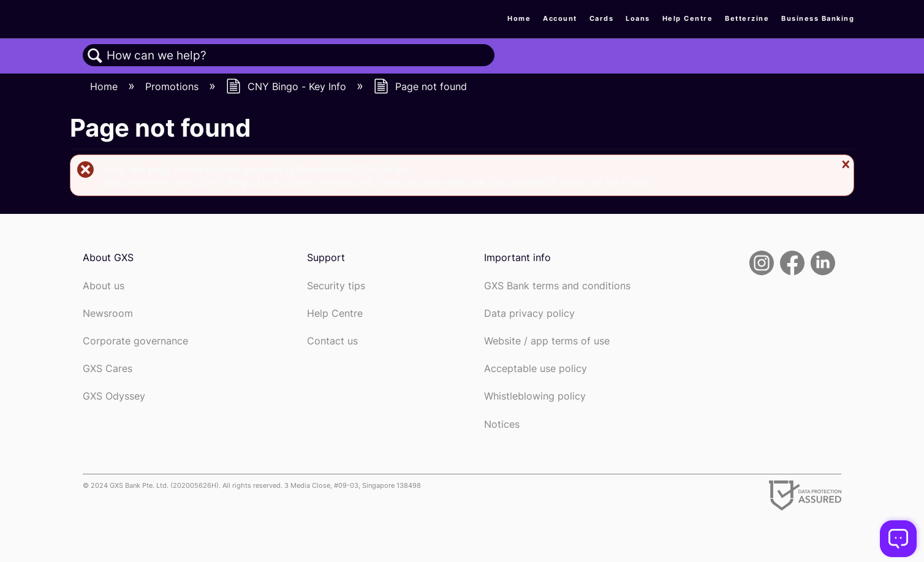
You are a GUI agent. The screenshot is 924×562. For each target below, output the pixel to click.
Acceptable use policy (536, 369)
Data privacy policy (529, 313)
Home (519, 18)
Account (560, 18)
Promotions (173, 86)
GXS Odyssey (114, 396)
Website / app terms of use (547, 341)
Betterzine (747, 18)
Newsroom (108, 313)
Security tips (336, 286)
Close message (844, 164)
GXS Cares (108, 369)
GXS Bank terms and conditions (557, 286)
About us (104, 286)
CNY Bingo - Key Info (288, 86)
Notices (502, 424)
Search (95, 56)
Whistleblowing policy (535, 396)
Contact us (332, 341)
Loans (638, 18)
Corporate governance (135, 341)
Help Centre (688, 18)
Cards (602, 18)
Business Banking (818, 18)
